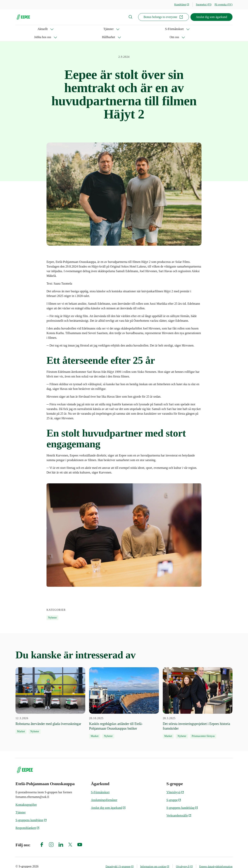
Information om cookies (155, 858)
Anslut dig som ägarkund (211, 17)
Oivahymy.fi (184, 858)
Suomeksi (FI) (204, 5)
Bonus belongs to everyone (164, 17)
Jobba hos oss (98, 29)
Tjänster (42, 29)
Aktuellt (21, 29)
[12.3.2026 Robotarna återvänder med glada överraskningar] (50, 692)
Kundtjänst (182, 5)
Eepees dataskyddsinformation (216, 858)
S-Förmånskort (68, 29)
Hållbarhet (125, 29)
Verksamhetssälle (179, 807)
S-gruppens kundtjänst (31, 812)
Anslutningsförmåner (104, 792)
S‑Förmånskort (100, 784)
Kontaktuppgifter (26, 796)
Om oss (147, 29)
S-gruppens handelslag (182, 800)
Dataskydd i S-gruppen (120, 858)
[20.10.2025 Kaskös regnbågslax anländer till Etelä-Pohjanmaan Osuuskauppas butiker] (124, 695)
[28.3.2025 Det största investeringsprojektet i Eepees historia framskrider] (198, 695)
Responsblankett (28, 820)
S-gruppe (174, 792)
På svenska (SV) (223, 5)
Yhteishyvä (175, 784)
